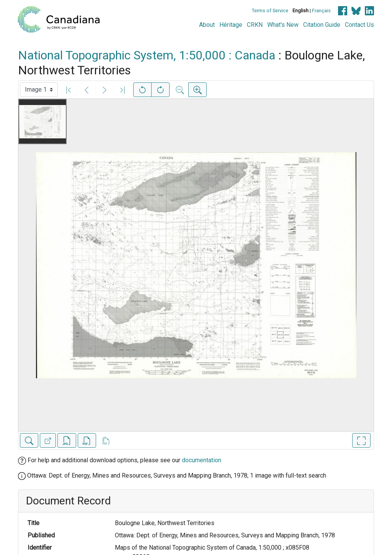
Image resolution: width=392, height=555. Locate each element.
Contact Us (359, 25)
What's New (283, 25)
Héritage (231, 25)
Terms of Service (270, 11)
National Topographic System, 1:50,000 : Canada (147, 55)
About (207, 25)
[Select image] (39, 90)
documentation (202, 460)
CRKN (255, 25)
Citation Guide (322, 25)
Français (321, 11)
